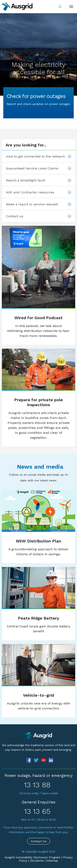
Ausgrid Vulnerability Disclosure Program (32, 857)
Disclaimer (37, 861)
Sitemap (52, 861)
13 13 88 (37, 785)
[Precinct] (38, 736)
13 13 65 (37, 811)
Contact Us (38, 841)
